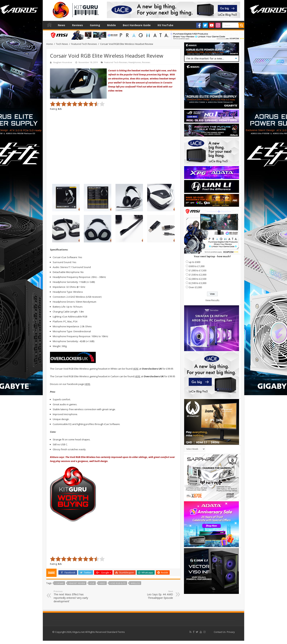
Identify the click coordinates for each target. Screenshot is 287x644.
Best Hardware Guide (137, 25)
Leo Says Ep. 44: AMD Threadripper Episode (154, 595)
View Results (212, 300)
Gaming (95, 25)
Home (49, 25)
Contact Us (220, 632)
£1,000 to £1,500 (197, 270)
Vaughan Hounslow (63, 62)
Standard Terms (116, 632)
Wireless (135, 583)
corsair (59, 583)
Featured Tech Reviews (84, 44)
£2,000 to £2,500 (197, 279)
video (102, 583)
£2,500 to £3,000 (197, 283)
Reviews (78, 25)
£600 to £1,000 (197, 266)
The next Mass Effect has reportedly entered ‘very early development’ (72, 596)
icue (92, 583)
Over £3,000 (195, 287)
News (61, 25)
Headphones (135, 62)
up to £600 (194, 262)
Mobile (111, 25)
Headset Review (77, 583)
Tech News (62, 44)
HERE (136, 369)
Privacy (231, 632)
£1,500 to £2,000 (197, 275)
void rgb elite (118, 583)
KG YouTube (165, 25)
